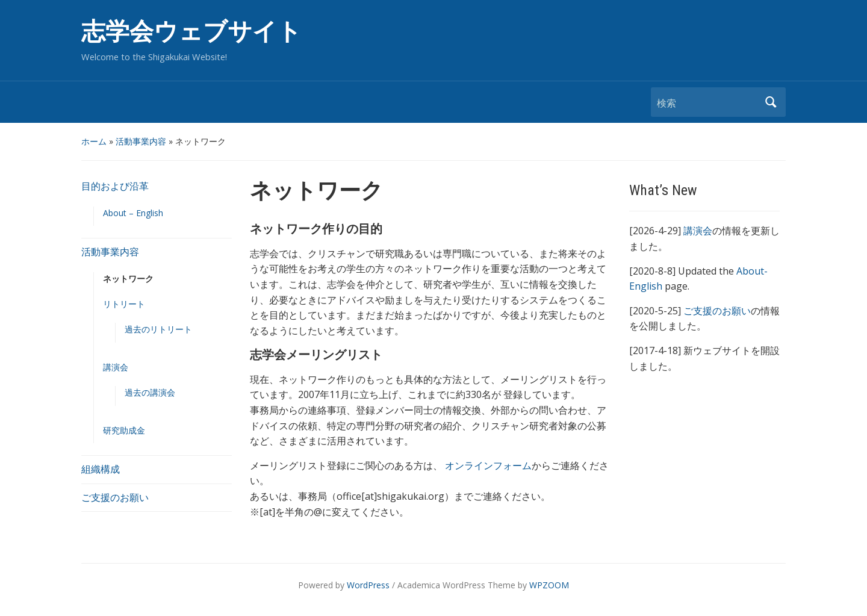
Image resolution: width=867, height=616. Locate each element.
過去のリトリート (158, 329)
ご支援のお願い (115, 497)
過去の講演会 (150, 392)
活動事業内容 (141, 141)
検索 (771, 102)
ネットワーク (128, 278)
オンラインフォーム (488, 465)
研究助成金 (124, 430)
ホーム (94, 141)
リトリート (124, 304)
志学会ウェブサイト (191, 32)
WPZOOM (549, 585)
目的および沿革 (115, 186)
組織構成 (101, 469)
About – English (133, 213)
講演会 (116, 367)
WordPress (368, 585)
